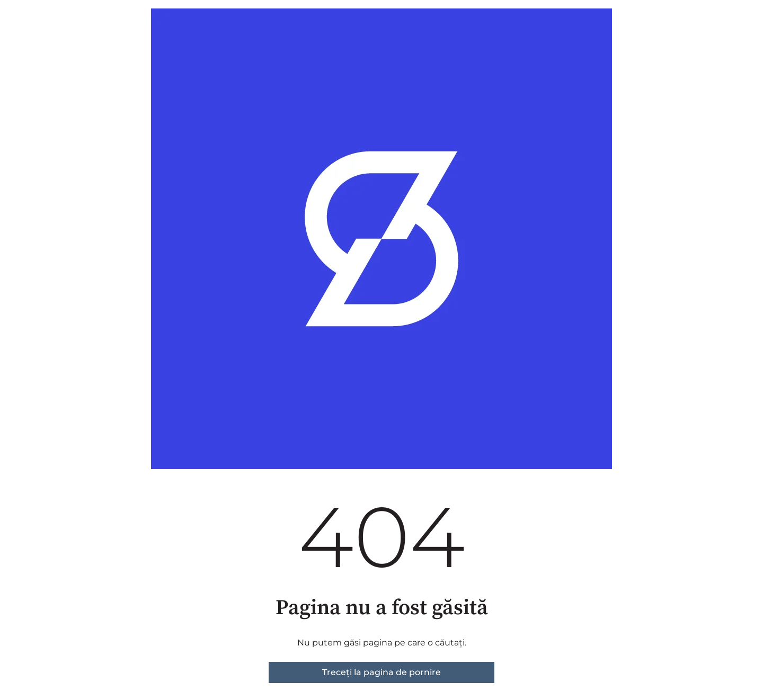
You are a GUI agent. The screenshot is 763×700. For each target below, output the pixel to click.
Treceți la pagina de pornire (381, 672)
